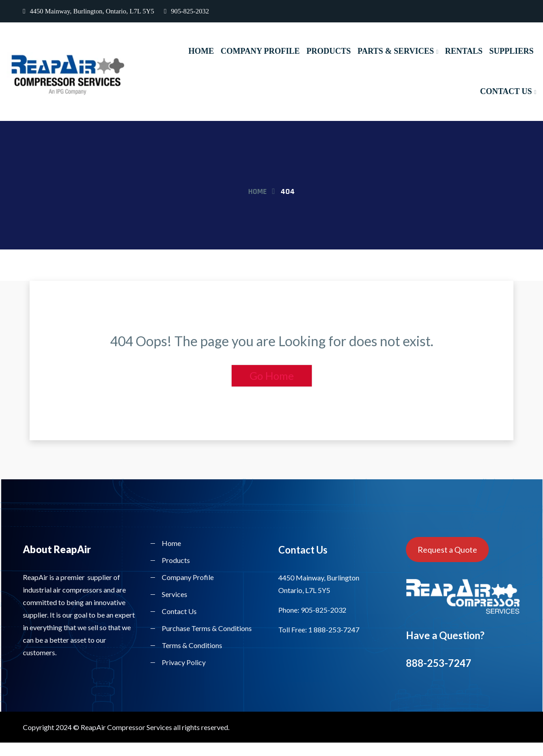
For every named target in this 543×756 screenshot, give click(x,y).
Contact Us (506, 91)
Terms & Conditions (192, 645)
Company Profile (260, 51)
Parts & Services (396, 51)
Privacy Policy (184, 662)
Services (175, 594)
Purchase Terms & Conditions (207, 628)
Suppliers (511, 51)
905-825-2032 (186, 11)
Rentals (464, 51)
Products (328, 51)
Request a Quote (447, 550)
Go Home (272, 376)
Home (200, 51)
